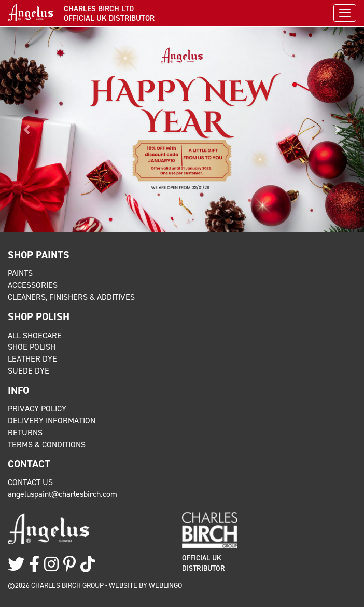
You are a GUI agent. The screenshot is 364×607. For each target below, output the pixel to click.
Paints (20, 273)
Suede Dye (29, 371)
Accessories (33, 285)
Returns (25, 432)
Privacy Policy (37, 409)
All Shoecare (35, 335)
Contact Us (30, 482)
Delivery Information (52, 420)
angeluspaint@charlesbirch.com (62, 494)
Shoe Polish (32, 347)
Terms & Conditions (47, 444)
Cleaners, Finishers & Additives (71, 297)
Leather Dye (32, 359)
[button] (27, 129)
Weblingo (165, 585)
